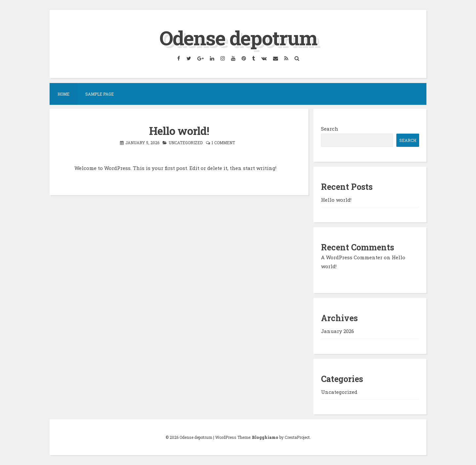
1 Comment (223, 143)
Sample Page (99, 94)
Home (63, 94)
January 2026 (337, 331)
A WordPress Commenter (352, 257)
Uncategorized (186, 143)
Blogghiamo (265, 437)
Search (330, 129)
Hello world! (179, 131)
